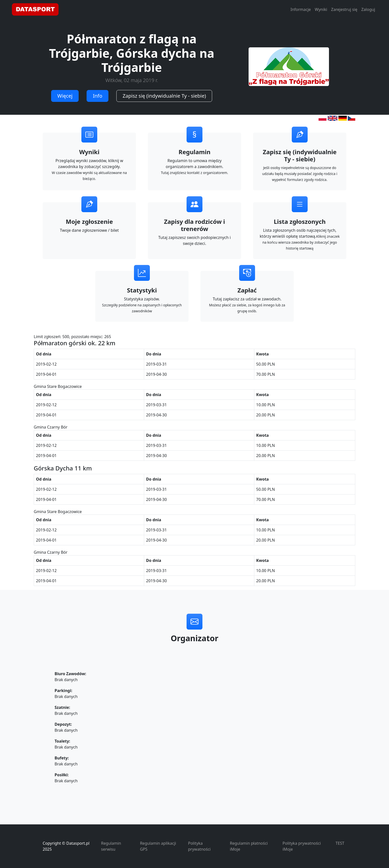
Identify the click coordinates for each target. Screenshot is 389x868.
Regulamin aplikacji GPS (158, 846)
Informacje (301, 9)
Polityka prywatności (199, 846)
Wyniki (321, 9)
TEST (340, 843)
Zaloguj (368, 9)
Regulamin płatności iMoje (249, 846)
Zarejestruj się (344, 9)
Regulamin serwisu (111, 846)
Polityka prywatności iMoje (302, 846)
